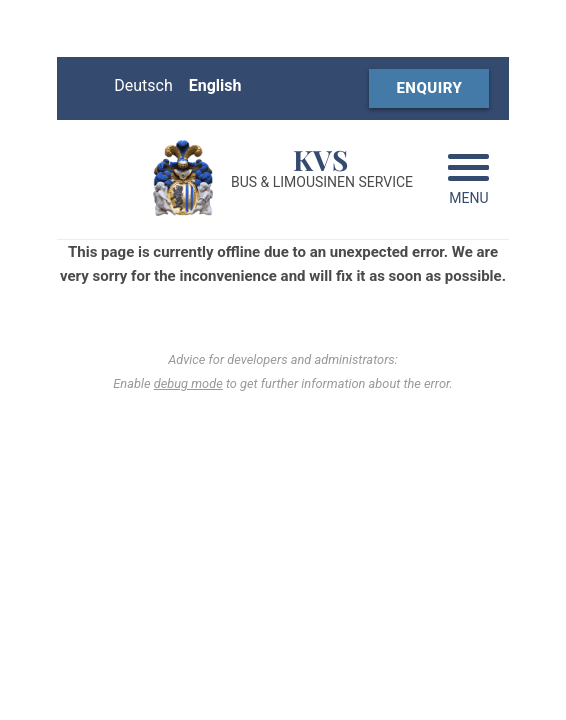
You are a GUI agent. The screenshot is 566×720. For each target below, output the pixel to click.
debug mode (188, 383)
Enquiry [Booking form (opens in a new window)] (429, 88)
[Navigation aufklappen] (468, 182)
